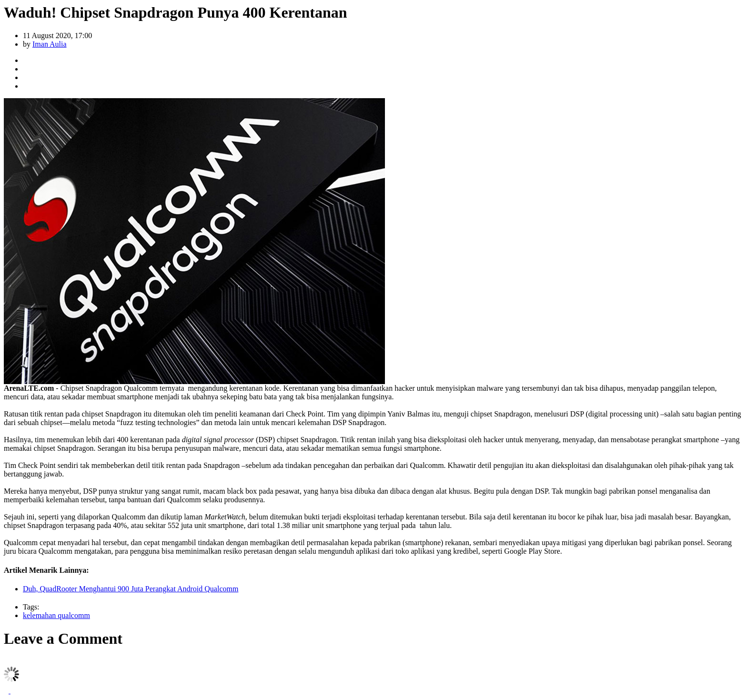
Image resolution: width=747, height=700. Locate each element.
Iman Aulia (50, 44)
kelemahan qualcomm (56, 615)
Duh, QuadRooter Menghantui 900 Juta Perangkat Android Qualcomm (131, 589)
